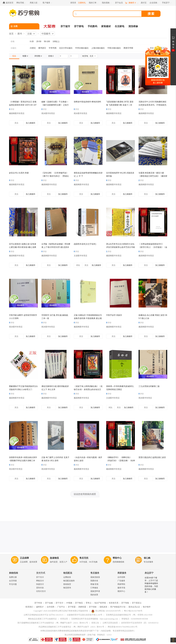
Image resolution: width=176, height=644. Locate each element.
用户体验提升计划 (118, 607)
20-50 (39, 41)
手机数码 (92, 26)
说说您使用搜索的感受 (85, 494)
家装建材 (106, 26)
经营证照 (64, 619)
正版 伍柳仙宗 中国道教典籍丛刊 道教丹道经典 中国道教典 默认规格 (88, 318)
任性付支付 (41, 591)
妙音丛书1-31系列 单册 (19, 173)
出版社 (14, 48)
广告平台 (61, 607)
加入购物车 (31, 123)
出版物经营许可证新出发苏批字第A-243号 (85, 615)
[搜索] (110, 14)
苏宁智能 (125, 603)
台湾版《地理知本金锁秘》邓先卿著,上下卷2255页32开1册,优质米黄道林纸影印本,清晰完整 (56, 247)
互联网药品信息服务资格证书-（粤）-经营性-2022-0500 (129, 615)
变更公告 (95, 623)
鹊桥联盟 (82, 607)
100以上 (56, 41)
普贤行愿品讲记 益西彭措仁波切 (152, 457)
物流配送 (68, 573)
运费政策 (67, 577)
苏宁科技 (38, 603)
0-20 (32, 41)
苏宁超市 (65, 26)
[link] (14, 56)
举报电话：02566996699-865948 (135, 619)
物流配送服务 (69, 581)
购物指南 (14, 573)
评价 (12, 109)
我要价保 (94, 581)
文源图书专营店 (81, 256)
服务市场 (121, 588)
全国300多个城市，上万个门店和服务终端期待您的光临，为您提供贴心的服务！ (151, 585)
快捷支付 (40, 584)
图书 (20, 34)
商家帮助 (121, 584)
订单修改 (94, 588)
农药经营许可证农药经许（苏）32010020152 (140, 623)
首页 (11, 34)
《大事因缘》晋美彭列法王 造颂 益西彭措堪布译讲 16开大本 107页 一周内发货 (23, 105)
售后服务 (95, 573)
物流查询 (67, 588)
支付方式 (41, 573)
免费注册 (13, 577)
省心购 (147, 558)
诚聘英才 (40, 607)
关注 (16, 123)
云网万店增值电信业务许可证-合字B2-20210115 (44, 615)
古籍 (29, 34)
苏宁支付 (40, 577)
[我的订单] (94, 3)
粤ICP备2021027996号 (133, 611)
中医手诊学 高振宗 (114, 315)
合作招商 (121, 577)
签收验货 (67, 584)
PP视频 (69, 603)
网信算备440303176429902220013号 (123, 627)
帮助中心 (117, 558)
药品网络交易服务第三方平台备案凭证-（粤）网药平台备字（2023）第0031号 (71, 627)
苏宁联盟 (72, 607)
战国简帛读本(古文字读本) (85, 244)
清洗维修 (133, 26)
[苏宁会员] (119, 3)
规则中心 (121, 591)
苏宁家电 (79, 26)
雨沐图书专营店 (48, 113)
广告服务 (121, 581)
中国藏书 (46, 34)
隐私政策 (103, 607)
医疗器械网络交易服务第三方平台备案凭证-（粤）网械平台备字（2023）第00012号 (53, 623)
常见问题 (13, 584)
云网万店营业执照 (110, 623)
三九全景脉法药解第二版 (149, 386)
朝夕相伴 (147, 607)
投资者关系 (114, 603)
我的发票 (94, 595)
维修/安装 (94, 584)
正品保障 (24, 558)
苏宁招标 (93, 607)
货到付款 (40, 588)
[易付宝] (144, 3)
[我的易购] (107, 3)
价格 (13, 41)
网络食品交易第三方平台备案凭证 (42, 619)
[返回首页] (9, 3)
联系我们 (29, 607)
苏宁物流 (79, 603)
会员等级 (13, 581)
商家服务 (122, 573)
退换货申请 (95, 591)
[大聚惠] (50, 26)
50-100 (47, 41)
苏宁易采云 (137, 603)
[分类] (24, 26)
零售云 (89, 603)
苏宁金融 (49, 603)
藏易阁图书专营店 (17, 113)
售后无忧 (84, 558)
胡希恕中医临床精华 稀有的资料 (87, 102)
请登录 (73, 3)
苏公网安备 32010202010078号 (106, 611)
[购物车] (132, 3)
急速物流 (54, 558)
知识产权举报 (100, 603)
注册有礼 (82, 3)
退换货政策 (95, 577)
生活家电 (120, 26)
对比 (78, 265)
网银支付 (40, 581)
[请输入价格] (64, 56)
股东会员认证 (134, 607)
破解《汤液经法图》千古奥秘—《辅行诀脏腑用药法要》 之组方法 (55, 105)
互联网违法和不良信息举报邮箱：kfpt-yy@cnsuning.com (95, 619)
